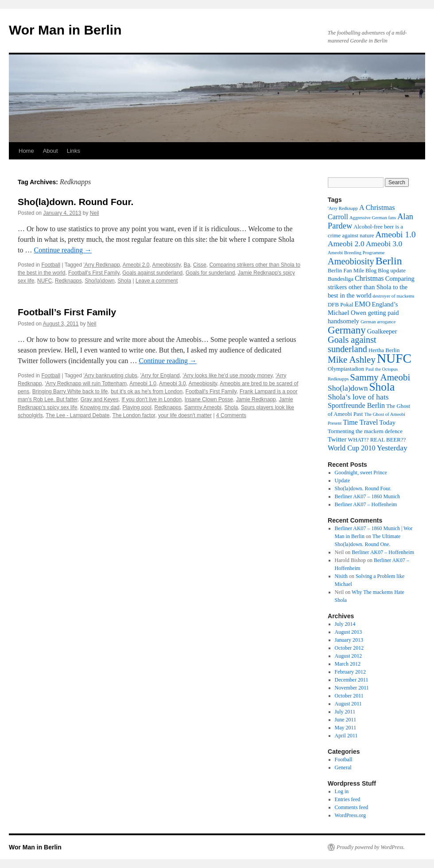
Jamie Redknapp (256, 399)
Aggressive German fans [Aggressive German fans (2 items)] (373, 218)
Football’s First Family (67, 312)
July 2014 (345, 624)
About (50, 151)
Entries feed (348, 799)
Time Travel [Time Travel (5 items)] (360, 422)
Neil (95, 213)
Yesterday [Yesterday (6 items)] (392, 448)
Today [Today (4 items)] (387, 422)
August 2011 (348, 704)
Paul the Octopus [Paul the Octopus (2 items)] (382, 369)
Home (26, 151)
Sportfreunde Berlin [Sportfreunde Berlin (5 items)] (356, 406)
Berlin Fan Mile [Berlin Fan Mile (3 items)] (346, 271)
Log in (342, 791)
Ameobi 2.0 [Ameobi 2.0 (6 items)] (346, 244)
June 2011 (346, 720)
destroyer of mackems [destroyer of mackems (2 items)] (394, 296)
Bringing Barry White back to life (70, 391)
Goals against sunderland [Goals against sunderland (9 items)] (352, 344)
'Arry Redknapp (101, 265)
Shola (124, 281)
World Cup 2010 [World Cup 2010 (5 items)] (352, 448)
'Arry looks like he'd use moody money (227, 376)
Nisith (341, 576)
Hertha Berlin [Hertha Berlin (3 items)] (384, 350)
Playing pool (137, 407)
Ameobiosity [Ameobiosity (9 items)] (351, 261)
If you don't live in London (151, 399)
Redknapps (68, 281)
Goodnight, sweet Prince (361, 473)
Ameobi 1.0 (143, 384)
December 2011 (352, 680)
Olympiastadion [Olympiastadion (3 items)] (346, 369)
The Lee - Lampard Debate (77, 415)
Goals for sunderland (210, 273)
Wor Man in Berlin (65, 30)
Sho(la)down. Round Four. (76, 202)
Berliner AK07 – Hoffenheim (366, 504)
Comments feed (352, 807)
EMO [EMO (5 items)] (363, 304)
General (343, 767)
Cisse (200, 265)
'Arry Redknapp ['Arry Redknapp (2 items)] (343, 208)
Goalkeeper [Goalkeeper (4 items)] (382, 331)
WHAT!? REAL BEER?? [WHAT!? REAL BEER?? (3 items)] (377, 440)
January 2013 (349, 640)
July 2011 (345, 712)
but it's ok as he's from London (147, 391)
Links (74, 151)
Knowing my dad (100, 407)
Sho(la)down (99, 281)
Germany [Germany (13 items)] (347, 330)
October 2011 (349, 696)
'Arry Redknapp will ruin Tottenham (86, 384)
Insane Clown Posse (209, 399)
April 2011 (346, 736)
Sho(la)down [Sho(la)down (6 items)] (348, 388)
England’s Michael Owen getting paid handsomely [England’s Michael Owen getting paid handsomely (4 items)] (363, 313)
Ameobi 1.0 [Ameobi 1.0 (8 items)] (395, 234)
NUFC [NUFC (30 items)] (394, 358)
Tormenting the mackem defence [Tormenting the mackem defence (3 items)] (365, 431)
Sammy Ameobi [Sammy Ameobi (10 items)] (380, 377)
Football (51, 265)
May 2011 (346, 728)
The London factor (134, 415)
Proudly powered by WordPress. (371, 847)
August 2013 (349, 632)
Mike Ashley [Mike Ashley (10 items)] (352, 360)
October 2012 (349, 648)
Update (343, 480)
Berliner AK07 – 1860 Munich (367, 496)
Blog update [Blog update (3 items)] (392, 271)
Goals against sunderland (152, 273)
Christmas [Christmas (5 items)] (369, 279)
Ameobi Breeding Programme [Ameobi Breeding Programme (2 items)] (356, 253)
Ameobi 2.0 (136, 265)
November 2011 (352, 688)
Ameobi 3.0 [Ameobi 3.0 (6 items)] (384, 244)
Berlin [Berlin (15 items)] (389, 261)
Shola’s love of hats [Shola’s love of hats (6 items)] (358, 397)
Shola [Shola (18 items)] (382, 387)
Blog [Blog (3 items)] (371, 271)
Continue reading (63, 250)
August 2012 (349, 656)
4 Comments (231, 415)
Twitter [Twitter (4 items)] (337, 439)
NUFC (45, 281)
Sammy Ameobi (203, 407)
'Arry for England (160, 376)
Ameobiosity (166, 265)
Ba (187, 265)
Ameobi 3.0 (172, 384)
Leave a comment (157, 281)
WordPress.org (350, 815)
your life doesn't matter (185, 415)
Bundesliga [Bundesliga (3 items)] (341, 279)
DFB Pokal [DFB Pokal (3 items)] (341, 305)
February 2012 (350, 672)
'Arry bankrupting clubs (110, 376)
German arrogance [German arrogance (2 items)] (378, 322)
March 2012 (348, 664)
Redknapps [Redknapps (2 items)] (338, 379)
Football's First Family (94, 273)
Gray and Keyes (100, 399)
